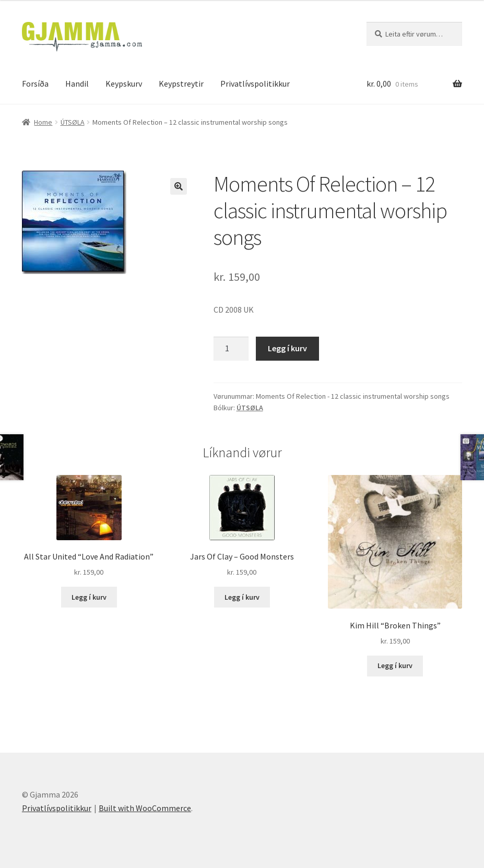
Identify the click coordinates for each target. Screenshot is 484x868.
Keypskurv (124, 84)
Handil (77, 84)
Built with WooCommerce (145, 808)
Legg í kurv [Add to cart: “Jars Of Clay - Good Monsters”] (242, 597)
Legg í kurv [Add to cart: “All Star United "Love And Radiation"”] (89, 597)
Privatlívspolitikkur (255, 84)
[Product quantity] (231, 349)
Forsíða (35, 84)
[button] (179, 186)
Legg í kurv (287, 348)
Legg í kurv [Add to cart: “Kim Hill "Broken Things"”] (395, 665)
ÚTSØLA (73, 122)
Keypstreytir (181, 84)
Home (43, 122)
